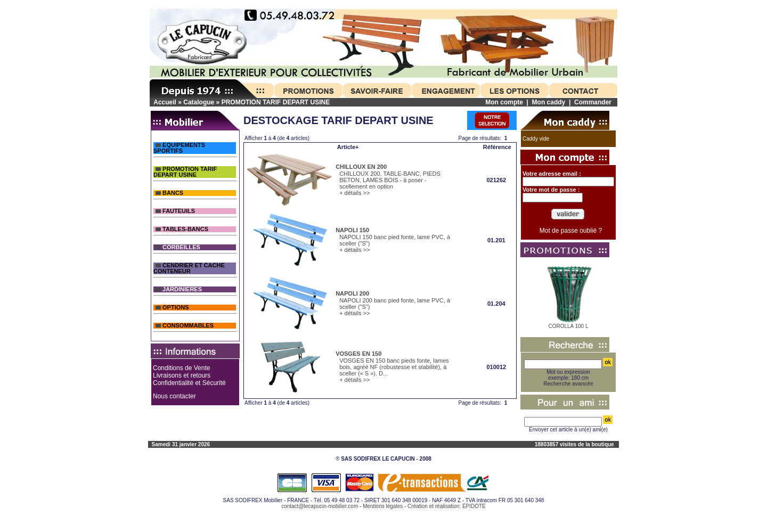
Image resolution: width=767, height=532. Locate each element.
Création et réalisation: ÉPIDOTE (447, 506)
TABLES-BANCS (182, 229)
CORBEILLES (178, 247)
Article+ (348, 147)
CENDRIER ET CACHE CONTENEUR (189, 268)
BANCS (169, 193)
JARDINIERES (179, 289)
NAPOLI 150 (352, 230)
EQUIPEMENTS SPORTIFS (179, 148)
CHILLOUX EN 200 (361, 167)
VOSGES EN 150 (358, 354)
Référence (497, 147)
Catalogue (199, 102)
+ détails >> (354, 193)
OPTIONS (172, 308)
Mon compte (504, 102)
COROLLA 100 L (568, 326)
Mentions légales (383, 506)
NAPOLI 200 (352, 293)
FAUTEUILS (175, 211)
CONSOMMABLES (185, 326)
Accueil (165, 102)
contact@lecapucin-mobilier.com (320, 506)
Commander (593, 102)
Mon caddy (549, 102)
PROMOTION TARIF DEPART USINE (276, 102)
